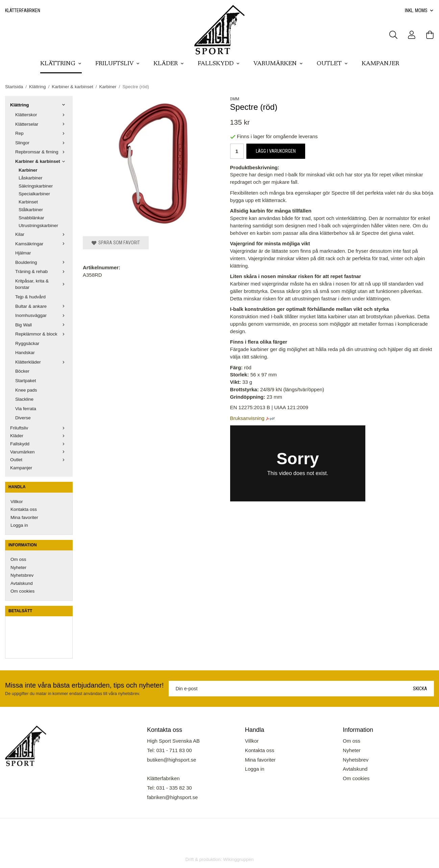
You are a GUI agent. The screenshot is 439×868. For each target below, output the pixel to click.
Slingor (41, 143)
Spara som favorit (116, 243)
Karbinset (28, 202)
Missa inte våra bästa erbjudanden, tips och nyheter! (84, 685)
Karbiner (28, 170)
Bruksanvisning (247, 418)
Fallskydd (219, 64)
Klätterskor (41, 115)
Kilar (41, 234)
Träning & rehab (41, 271)
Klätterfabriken (23, 10)
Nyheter (18, 567)
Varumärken (278, 64)
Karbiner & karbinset (41, 161)
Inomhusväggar (41, 315)
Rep (41, 133)
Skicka (420, 689)
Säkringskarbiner (36, 186)
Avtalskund (22, 583)
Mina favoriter (24, 517)
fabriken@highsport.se (172, 797)
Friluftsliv (118, 64)
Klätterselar (41, 124)
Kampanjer (380, 64)
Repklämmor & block (41, 334)
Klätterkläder (41, 362)
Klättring (61, 64)
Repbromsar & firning (41, 152)
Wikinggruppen (238, 859)
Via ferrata (26, 409)
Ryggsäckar (27, 343)
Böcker (22, 371)
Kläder (169, 64)
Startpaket (26, 381)
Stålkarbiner (31, 210)
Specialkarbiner (34, 194)
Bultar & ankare (41, 306)
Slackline (24, 399)
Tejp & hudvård (30, 297)
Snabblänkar (31, 218)
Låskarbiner (31, 178)
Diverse (23, 418)
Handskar (25, 353)
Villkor (17, 502)
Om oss (18, 559)
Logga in (19, 525)
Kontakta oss (24, 509)
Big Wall (41, 325)
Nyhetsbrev (22, 575)
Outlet (332, 64)
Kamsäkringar (41, 244)
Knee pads (26, 390)
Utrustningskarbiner (38, 226)
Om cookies (22, 591)
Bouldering (41, 262)
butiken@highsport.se (172, 760)
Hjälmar (23, 253)
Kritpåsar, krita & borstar (41, 284)
